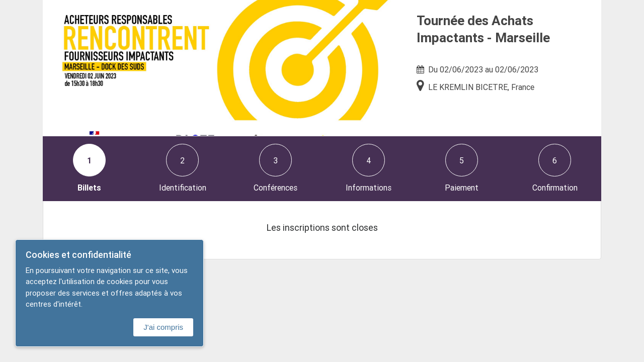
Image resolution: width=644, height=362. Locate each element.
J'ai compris (163, 327)
